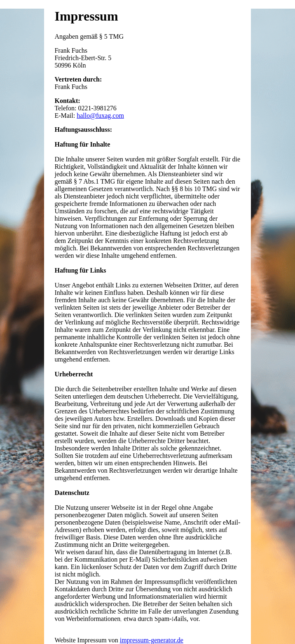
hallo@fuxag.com (100, 115)
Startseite (147, 626)
